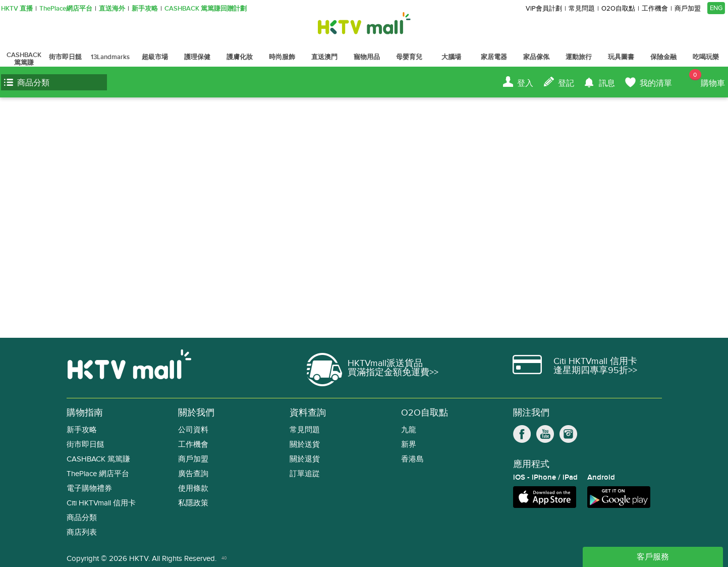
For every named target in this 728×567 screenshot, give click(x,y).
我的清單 (656, 83)
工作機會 (655, 9)
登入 (525, 83)
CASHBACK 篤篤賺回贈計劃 (206, 9)
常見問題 (582, 9)
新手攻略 (145, 9)
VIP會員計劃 (544, 9)
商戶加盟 (688, 9)
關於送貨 (305, 445)
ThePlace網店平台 (66, 9)
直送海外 (112, 9)
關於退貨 (305, 459)
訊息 (607, 83)
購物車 (707, 79)
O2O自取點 (618, 9)
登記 (566, 83)
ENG (716, 8)
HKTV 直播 (17, 9)
